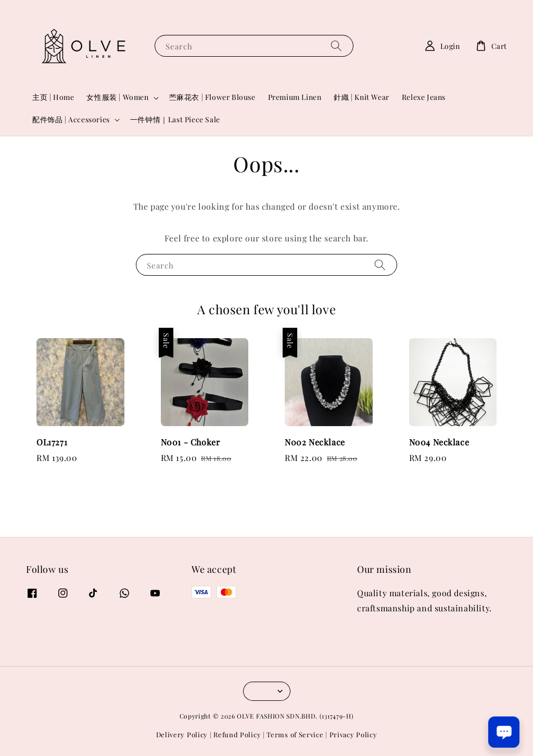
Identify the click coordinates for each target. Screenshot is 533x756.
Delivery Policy (182, 734)
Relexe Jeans (424, 97)
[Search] (336, 46)
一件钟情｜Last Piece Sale (175, 119)
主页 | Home (53, 97)
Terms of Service (295, 734)
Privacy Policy (353, 734)
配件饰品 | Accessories (71, 120)
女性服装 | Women (117, 97)
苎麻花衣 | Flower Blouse (212, 97)
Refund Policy (237, 734)
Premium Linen (295, 97)
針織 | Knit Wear (361, 97)
